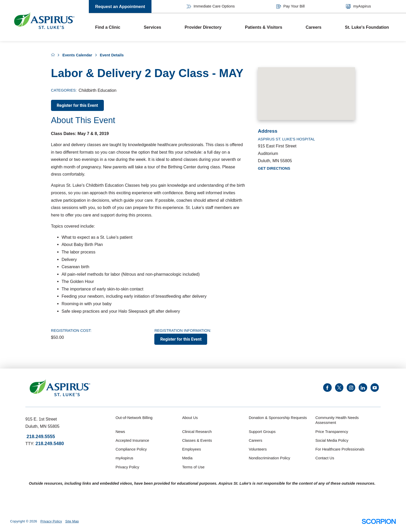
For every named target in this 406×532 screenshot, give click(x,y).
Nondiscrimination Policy (270, 458)
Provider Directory (203, 27)
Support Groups (262, 432)
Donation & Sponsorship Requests (278, 418)
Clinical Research (197, 432)
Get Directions (274, 168)
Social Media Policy (332, 440)
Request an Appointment (120, 6)
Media (187, 458)
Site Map (72, 521)
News (120, 432)
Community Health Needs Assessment (337, 420)
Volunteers (258, 449)
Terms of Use (193, 467)
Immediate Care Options (211, 6)
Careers (314, 27)
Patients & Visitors (264, 27)
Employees (191, 449)
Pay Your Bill (291, 6)
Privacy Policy (127, 467)
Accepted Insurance (132, 440)
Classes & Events (197, 440)
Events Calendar (77, 55)
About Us (190, 418)
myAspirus (358, 6)
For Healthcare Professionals (340, 449)
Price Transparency (332, 432)
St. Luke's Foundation (367, 27)
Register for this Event (77, 105)
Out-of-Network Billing (134, 418)
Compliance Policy (131, 449)
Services (152, 27)
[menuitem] (113, 27)
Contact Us (325, 458)
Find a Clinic (108, 27)
